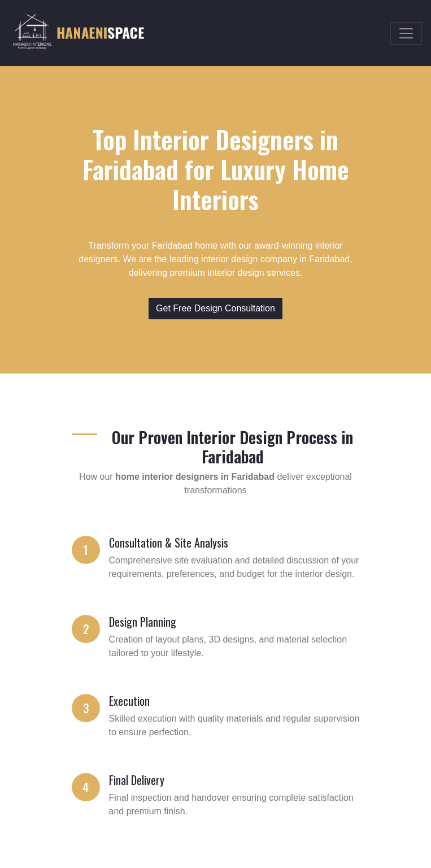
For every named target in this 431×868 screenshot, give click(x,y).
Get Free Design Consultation (215, 308)
